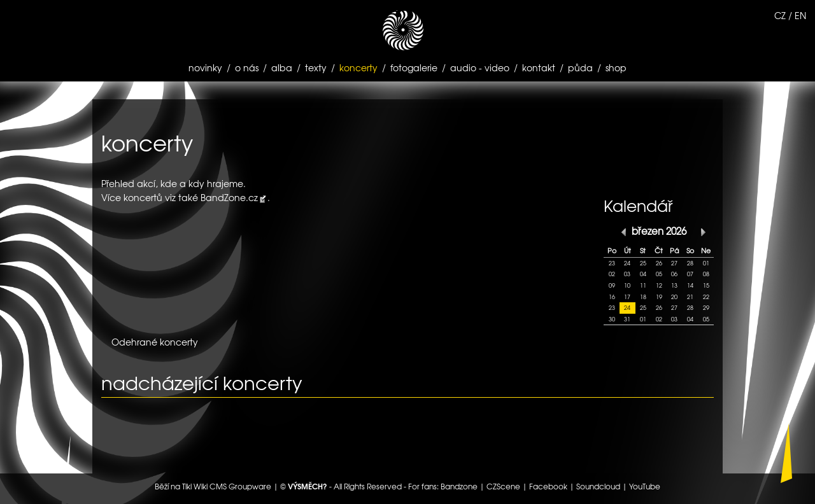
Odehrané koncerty (155, 342)
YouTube (645, 486)
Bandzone (459, 486)
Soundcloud (598, 486)
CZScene (503, 486)
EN (800, 15)
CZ (780, 15)
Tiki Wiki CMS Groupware (227, 486)
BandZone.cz (229, 197)
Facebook (548, 486)
